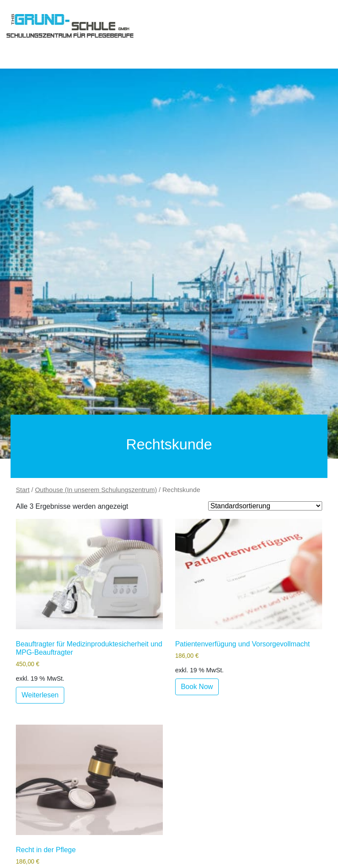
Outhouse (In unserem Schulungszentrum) (96, 490)
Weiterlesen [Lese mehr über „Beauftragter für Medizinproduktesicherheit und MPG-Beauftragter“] (40, 695)
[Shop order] (265, 506)
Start (23, 490)
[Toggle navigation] (18, 46)
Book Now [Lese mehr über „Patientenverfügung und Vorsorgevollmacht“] (197, 687)
